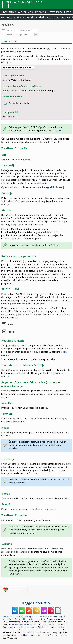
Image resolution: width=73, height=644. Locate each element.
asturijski (53, 17)
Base (59, 12)
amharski (28, 17)
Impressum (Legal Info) (13, 616)
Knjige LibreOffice (36, 603)
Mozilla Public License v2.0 (23, 624)
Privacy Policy (31, 616)
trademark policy (37, 635)
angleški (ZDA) (11, 17)
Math (68, 12)
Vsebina (6, 25)
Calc (31, 12)
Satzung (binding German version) (30, 619)
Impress (40, 12)
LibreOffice (8, 12)
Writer (22, 12)
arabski (41, 17)
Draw (51, 12)
